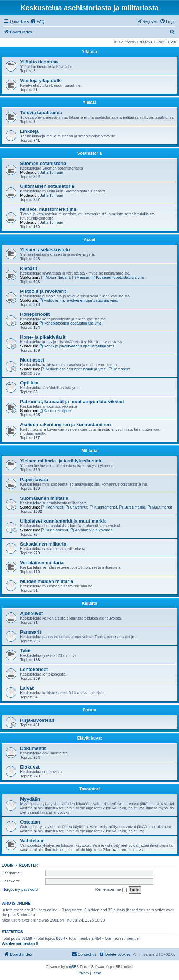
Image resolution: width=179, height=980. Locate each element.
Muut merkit (160, 507)
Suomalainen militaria (44, 498)
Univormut (76, 507)
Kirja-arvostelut (37, 720)
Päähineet (52, 507)
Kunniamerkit (103, 507)
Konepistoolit (35, 314)
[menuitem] (37, 21)
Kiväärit (29, 268)
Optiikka (29, 383)
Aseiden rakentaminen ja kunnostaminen (65, 424)
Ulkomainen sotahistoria (47, 186)
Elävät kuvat (89, 738)
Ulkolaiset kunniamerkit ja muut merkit (63, 521)
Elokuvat (30, 767)
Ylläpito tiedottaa (39, 62)
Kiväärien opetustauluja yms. (118, 277)
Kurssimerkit (132, 507)
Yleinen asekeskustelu (45, 250)
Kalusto (89, 603)
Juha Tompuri (52, 172)
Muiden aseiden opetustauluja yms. (74, 369)
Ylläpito (89, 52)
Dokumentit (33, 748)
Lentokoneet (34, 669)
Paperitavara (34, 479)
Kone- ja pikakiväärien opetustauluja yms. (77, 346)
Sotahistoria (89, 153)
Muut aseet (32, 360)
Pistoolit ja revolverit (43, 291)
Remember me (111, 890)
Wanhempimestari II (20, 943)
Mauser (81, 277)
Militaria (89, 451)
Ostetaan (30, 822)
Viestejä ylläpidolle (41, 81)
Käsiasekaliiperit (55, 411)
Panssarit (31, 632)
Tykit (25, 651)
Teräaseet (120, 369)
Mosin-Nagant (55, 277)
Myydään (30, 799)
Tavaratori (89, 789)
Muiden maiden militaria (47, 581)
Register (29, 865)
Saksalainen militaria (43, 544)
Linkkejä (29, 131)
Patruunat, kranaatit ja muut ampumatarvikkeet (72, 402)
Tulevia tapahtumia (41, 113)
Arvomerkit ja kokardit (91, 530)
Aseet (89, 240)
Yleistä (89, 103)
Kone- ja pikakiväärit (43, 337)
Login (8, 865)
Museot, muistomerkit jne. (49, 209)
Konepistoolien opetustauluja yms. (71, 323)
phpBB (71, 967)
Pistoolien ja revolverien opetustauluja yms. (79, 300)
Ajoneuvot (31, 613)
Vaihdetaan (32, 841)
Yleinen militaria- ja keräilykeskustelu (61, 461)
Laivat (27, 688)
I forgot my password (20, 889)
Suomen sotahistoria (43, 163)
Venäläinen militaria (42, 563)
